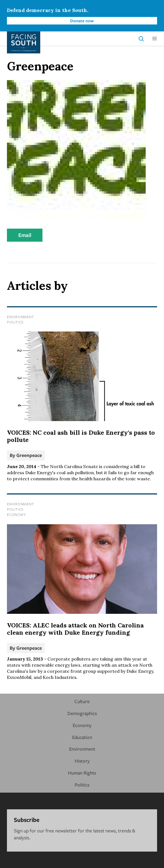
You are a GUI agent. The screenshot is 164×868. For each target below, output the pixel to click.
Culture (82, 701)
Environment (20, 317)
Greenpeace (29, 455)
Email (25, 235)
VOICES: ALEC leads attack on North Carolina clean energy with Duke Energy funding (75, 629)
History (82, 761)
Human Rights (82, 773)
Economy (16, 515)
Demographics (82, 713)
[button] (155, 39)
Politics (15, 322)
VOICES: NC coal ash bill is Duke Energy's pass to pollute (81, 436)
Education (82, 737)
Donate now (82, 21)
